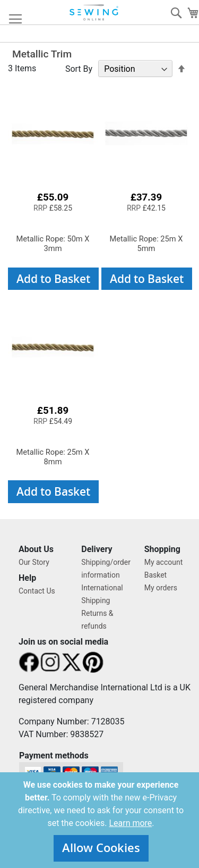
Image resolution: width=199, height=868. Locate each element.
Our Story (34, 562)
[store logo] (94, 12)
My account (164, 562)
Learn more (130, 823)
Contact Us (37, 591)
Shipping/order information (106, 569)
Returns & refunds (97, 620)
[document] (101, 820)
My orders (161, 588)
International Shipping (102, 594)
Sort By (79, 69)
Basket (156, 575)
